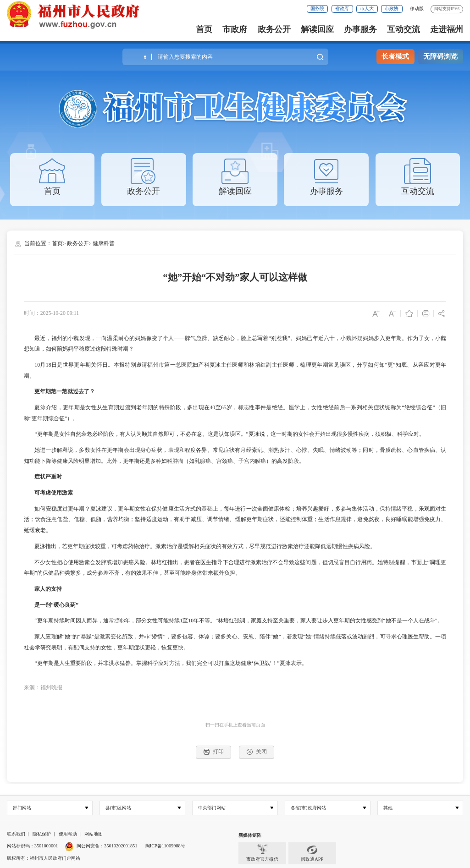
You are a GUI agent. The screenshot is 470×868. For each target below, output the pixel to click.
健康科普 (104, 243)
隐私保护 (42, 834)
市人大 (367, 8)
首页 (204, 29)
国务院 (317, 8)
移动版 (417, 8)
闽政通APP (312, 853)
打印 (213, 752)
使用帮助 (68, 834)
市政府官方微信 (262, 853)
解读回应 (317, 29)
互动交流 (404, 29)
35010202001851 (121, 846)
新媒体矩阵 (250, 835)
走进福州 (447, 29)
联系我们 (16, 834)
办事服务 (360, 29)
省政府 (342, 8)
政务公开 (274, 29)
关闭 (257, 752)
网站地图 (94, 834)
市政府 (235, 29)
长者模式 (395, 56)
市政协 (392, 8)
